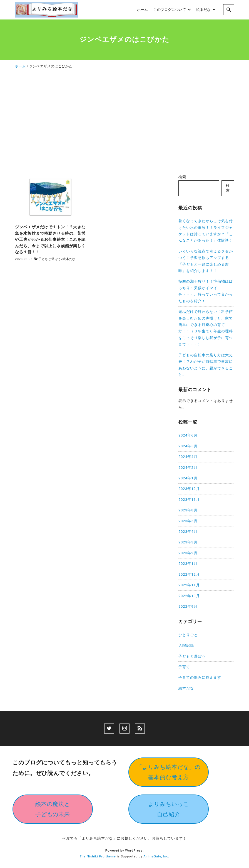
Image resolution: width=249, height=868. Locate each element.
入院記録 (186, 645)
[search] (229, 10)
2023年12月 (189, 489)
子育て (184, 667)
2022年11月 (189, 585)
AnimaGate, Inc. (156, 856)
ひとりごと (188, 635)
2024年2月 (188, 468)
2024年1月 (188, 478)
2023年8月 (188, 510)
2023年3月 (188, 542)
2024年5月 (188, 446)
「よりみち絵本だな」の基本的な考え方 (169, 772)
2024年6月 (188, 435)
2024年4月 (188, 457)
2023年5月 (188, 521)
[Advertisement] (124, 123)
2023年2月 (188, 553)
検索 (182, 177)
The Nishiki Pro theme (98, 856)
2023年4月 (188, 532)
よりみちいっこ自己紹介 (169, 809)
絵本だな (69, 259)
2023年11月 (189, 500)
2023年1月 (188, 564)
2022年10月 (189, 596)
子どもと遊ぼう (50, 259)
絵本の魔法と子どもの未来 (53, 809)
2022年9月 (188, 606)
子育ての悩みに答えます (200, 677)
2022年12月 (189, 574)
